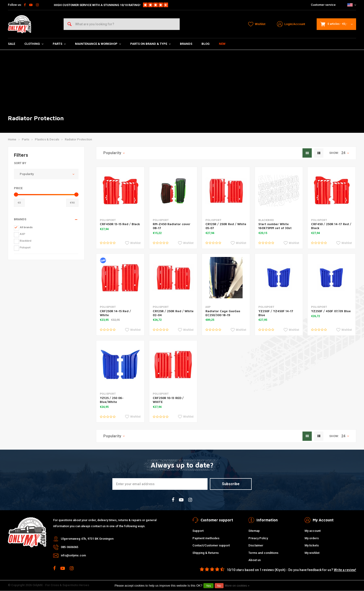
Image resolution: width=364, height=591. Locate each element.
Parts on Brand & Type (150, 44)
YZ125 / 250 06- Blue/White (112, 400)
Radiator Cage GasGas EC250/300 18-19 (223, 313)
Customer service (323, 5)
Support (198, 531)
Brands (186, 44)
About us (255, 560)
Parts (59, 44)
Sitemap (254, 531)
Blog (206, 44)
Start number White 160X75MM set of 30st (275, 226)
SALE (11, 44)
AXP (22, 234)
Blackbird (26, 241)
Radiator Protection (78, 139)
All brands (26, 227)
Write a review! (345, 570)
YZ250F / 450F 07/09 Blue (331, 311)
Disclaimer (256, 545)
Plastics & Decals (47, 139)
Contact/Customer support (211, 545)
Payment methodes (206, 538)
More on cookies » (237, 586)
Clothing (34, 44)
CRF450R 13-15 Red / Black (120, 224)
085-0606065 (70, 547)
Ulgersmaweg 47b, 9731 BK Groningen (87, 539)
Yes (208, 586)
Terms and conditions (263, 553)
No (219, 586)
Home (12, 139)
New (222, 44)
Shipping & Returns (206, 553)
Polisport (25, 247)
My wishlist (312, 553)
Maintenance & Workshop (98, 44)
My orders (312, 538)
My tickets (312, 545)
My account (313, 531)
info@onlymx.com (73, 555)
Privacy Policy (258, 538)
